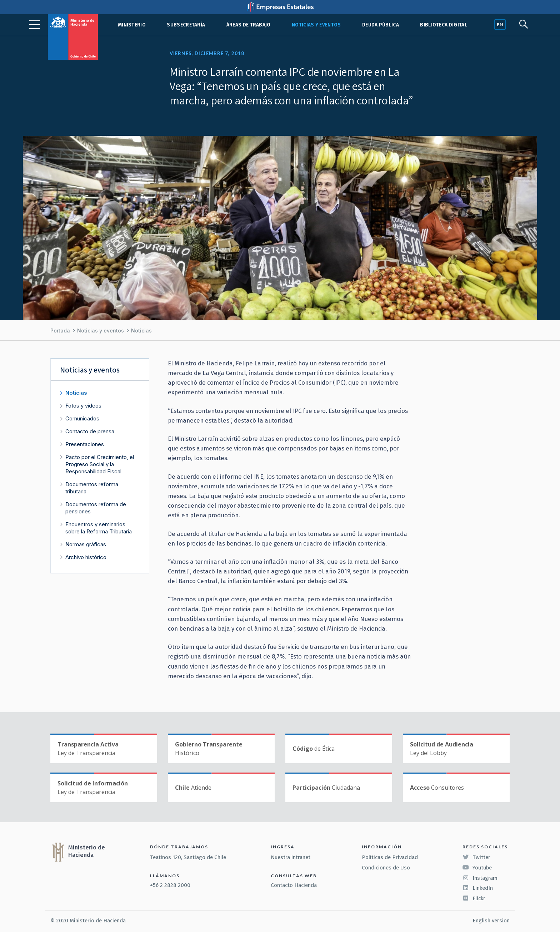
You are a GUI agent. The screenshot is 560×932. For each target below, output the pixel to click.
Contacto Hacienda (294, 885)
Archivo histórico (86, 557)
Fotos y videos (83, 406)
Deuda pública (381, 25)
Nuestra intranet (291, 857)
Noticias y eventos (316, 25)
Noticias (141, 331)
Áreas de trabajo (249, 25)
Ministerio (132, 25)
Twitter (476, 857)
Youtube (477, 868)
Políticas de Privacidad (390, 857)
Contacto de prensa (90, 431)
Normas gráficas (86, 544)
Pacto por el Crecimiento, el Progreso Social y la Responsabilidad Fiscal (100, 464)
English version (491, 921)
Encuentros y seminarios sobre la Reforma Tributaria (99, 528)
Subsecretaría (186, 25)
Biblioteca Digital (444, 25)
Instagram (480, 878)
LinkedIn (478, 888)
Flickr (474, 898)
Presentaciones (85, 444)
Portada (60, 331)
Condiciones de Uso (386, 868)
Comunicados (82, 418)
